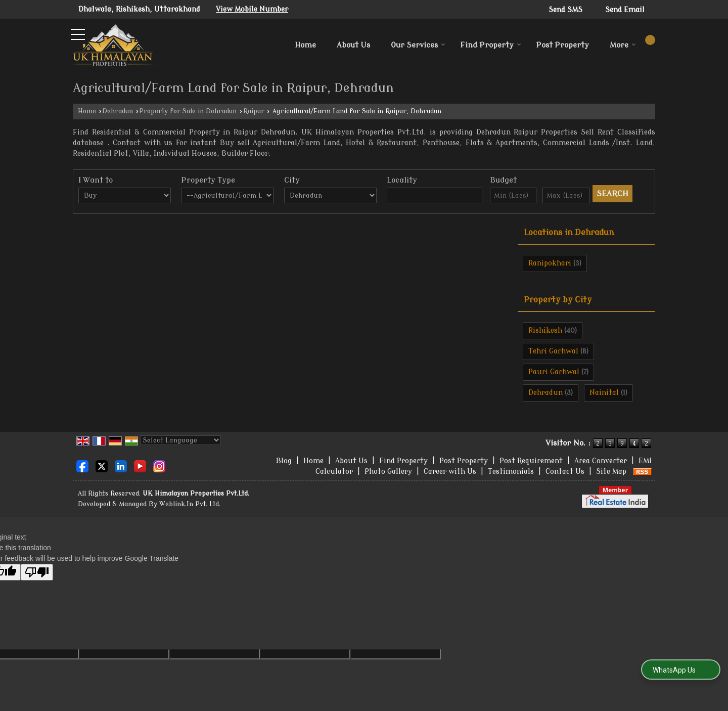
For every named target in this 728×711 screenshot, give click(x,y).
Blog (284, 461)
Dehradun (118, 111)
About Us (353, 45)
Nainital (604, 393)
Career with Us (450, 472)
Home (305, 45)
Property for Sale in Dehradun (188, 111)
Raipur (254, 111)
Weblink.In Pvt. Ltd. (190, 504)
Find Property (491, 45)
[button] (252, 9)
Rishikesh (545, 330)
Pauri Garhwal (554, 372)
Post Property (562, 45)
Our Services (418, 45)
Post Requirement (531, 461)
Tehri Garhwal (553, 351)
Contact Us (565, 472)
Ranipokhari (550, 263)
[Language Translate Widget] (180, 440)
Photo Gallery (388, 472)
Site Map (611, 472)
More (623, 45)
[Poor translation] (37, 572)
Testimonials (511, 472)
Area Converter (601, 461)
